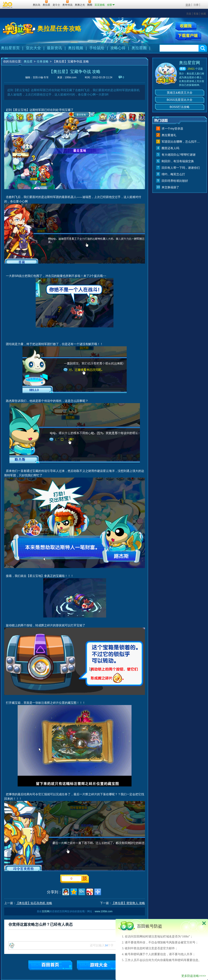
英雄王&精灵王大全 (180, 93)
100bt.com (71, 77)
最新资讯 (54, 48)
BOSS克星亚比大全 (180, 100)
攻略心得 (118, 48)
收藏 (203, 14)
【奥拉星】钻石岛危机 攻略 (34, 903)
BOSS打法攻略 (180, 107)
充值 (189, 14)
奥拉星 (28, 61)
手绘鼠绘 (97, 48)
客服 (196, 14)
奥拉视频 (76, 48)
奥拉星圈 (139, 48)
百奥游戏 (8, 5)
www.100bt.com (104, 911)
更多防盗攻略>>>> (194, 976)
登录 (188, 5)
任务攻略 (43, 61)
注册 (196, 5)
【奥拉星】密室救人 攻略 (128, 903)
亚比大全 (33, 48)
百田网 (23, 4)
